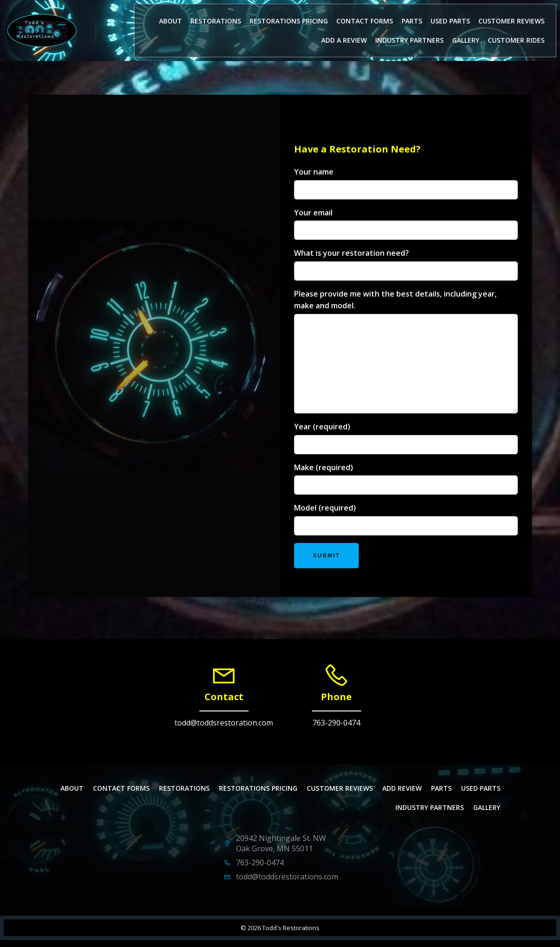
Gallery (466, 40)
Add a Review (344, 40)
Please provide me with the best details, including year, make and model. (406, 351)
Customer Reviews (511, 21)
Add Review (402, 788)
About (170, 21)
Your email (406, 224)
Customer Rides (516, 40)
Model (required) (406, 519)
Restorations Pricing (289, 21)
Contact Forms (365, 21)
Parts (412, 21)
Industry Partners (409, 40)
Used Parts (450, 21)
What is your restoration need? (406, 264)
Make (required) (406, 479)
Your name (406, 183)
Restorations (216, 21)
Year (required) (406, 438)
